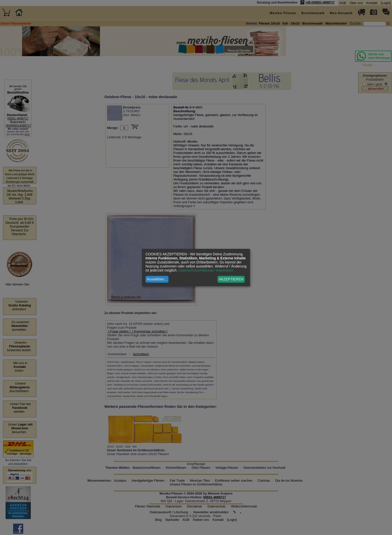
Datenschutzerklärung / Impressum (206, 270)
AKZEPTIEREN (231, 279)
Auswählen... (157, 279)
